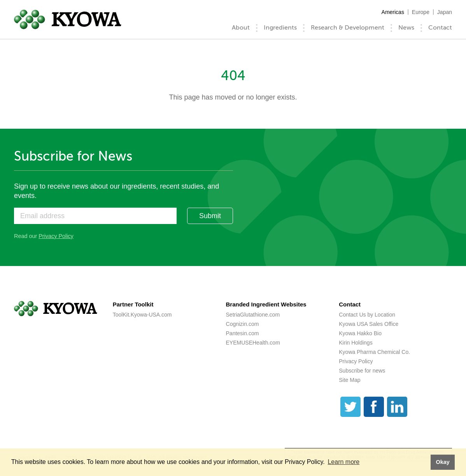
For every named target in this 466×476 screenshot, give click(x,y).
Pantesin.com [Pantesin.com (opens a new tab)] (243, 333)
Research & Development (348, 28)
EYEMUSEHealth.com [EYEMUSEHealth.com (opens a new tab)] (253, 343)
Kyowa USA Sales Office (369, 324)
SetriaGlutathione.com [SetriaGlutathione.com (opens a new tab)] (253, 315)
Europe (421, 12)
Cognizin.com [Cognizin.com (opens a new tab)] (243, 324)
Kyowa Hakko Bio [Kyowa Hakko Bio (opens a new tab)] (360, 333)
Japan (445, 12)
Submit (210, 216)
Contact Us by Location (367, 315)
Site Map (349, 380)
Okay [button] (442, 462)
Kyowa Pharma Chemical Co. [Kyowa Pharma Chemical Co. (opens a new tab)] (374, 352)
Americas (393, 12)
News (406, 28)
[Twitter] (350, 407)
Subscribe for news (362, 371)
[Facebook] (374, 407)
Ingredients (280, 28)
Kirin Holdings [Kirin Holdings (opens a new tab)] (356, 343)
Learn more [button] (343, 462)
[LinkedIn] (397, 407)
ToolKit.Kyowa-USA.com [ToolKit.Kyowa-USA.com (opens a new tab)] (142, 315)
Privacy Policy (56, 236)
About (241, 28)
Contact (440, 28)
